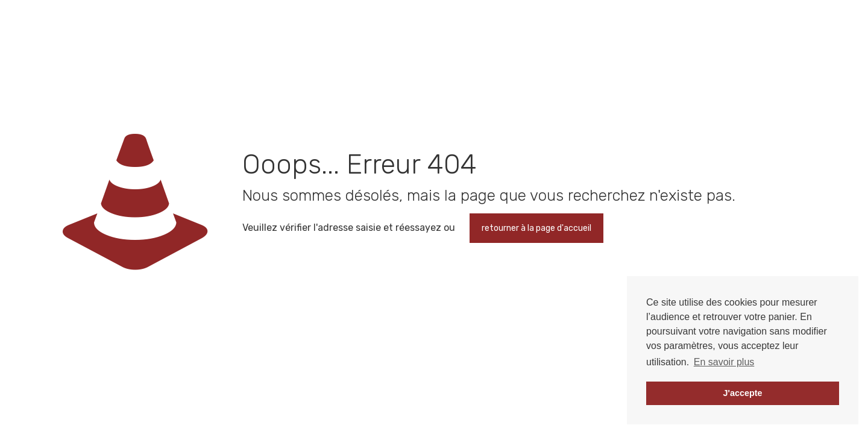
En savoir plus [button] (724, 362)
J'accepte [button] (742, 393)
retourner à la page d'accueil (536, 228)
